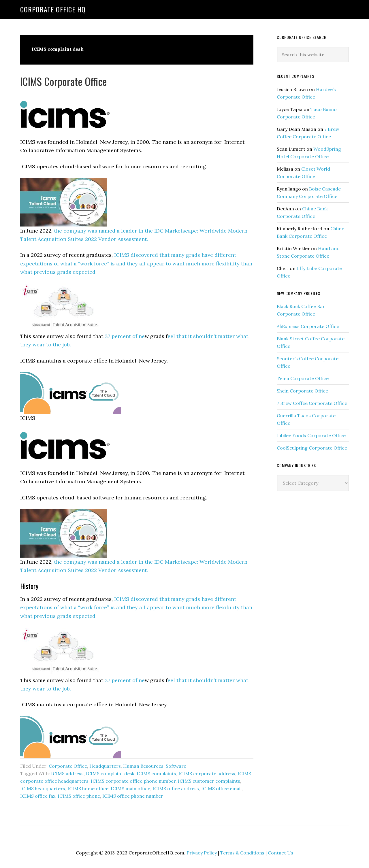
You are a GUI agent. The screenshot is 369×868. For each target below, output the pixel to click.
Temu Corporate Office (303, 378)
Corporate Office (68, 766)
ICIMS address (67, 773)
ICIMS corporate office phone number (133, 781)
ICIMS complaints (156, 773)
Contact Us (280, 853)
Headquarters (105, 766)
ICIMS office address (176, 788)
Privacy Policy (202, 853)
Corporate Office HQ (53, 9)
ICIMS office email (221, 788)
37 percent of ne (125, 336)
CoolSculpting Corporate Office (312, 448)
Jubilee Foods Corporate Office (311, 435)
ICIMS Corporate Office (64, 81)
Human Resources (143, 766)
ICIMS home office (88, 788)
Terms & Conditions (242, 853)
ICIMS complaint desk (110, 773)
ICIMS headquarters (43, 788)
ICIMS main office (130, 788)
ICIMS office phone (79, 796)
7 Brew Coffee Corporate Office (312, 403)
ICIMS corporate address (207, 773)
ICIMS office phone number (133, 796)
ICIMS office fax (38, 796)
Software (176, 766)
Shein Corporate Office (302, 391)
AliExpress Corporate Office (308, 326)
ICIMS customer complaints (209, 781)
